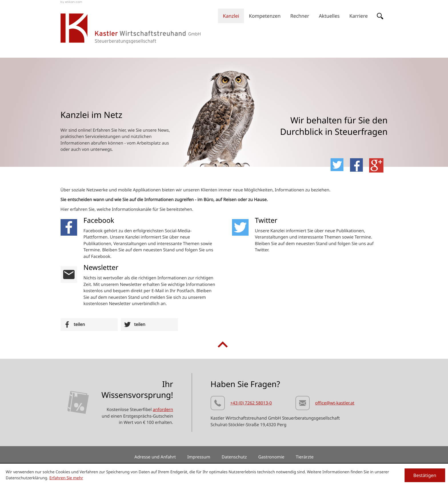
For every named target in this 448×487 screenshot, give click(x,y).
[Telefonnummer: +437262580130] (241, 404)
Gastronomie (271, 457)
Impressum (199, 457)
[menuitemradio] (300, 16)
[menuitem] (231, 16)
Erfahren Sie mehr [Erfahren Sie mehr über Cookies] (66, 478)
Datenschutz (234, 457)
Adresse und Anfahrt (155, 457)
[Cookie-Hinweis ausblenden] (425, 475)
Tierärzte (305, 457)
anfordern (163, 410)
